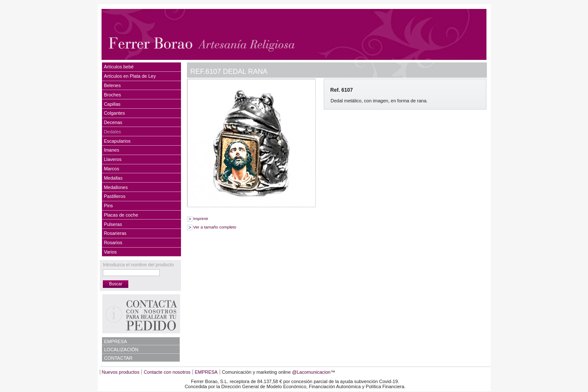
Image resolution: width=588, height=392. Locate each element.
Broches (112, 95)
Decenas (113, 122)
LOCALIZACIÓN (121, 350)
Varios (110, 252)
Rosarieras (115, 233)
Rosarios (113, 243)
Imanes (111, 150)
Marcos (111, 169)
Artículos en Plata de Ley (130, 76)
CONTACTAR (118, 358)
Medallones (116, 187)
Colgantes (114, 113)
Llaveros (113, 159)
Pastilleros (114, 196)
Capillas (112, 104)
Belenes (112, 85)
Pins (108, 206)
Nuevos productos (121, 372)
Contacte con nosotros (167, 372)
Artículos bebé (119, 67)
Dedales (112, 132)
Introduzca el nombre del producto (138, 265)
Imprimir (201, 219)
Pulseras (113, 224)
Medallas (113, 178)
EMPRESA (116, 341)
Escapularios (117, 141)
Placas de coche (121, 215)
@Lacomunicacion (311, 372)
